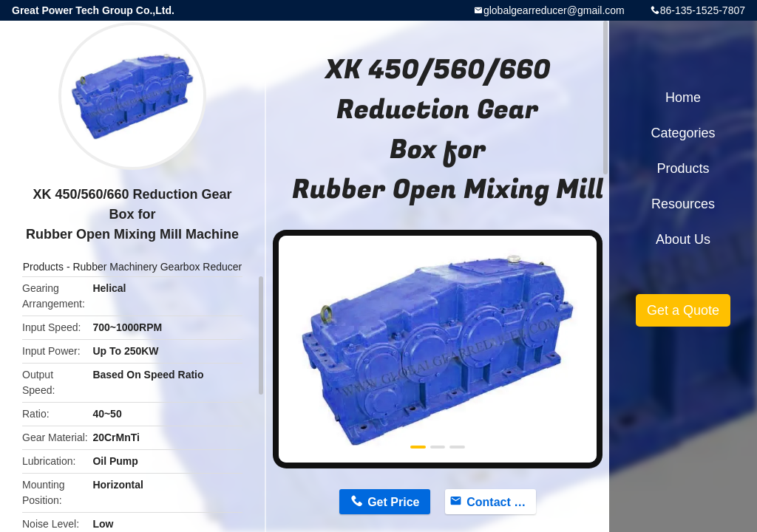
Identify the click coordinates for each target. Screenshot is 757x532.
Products (43, 267)
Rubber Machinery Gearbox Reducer (157, 267)
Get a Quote (683, 310)
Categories (683, 133)
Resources (683, 204)
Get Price (393, 502)
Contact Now (501, 502)
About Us (683, 239)
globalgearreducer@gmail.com (554, 10)
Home (683, 98)
